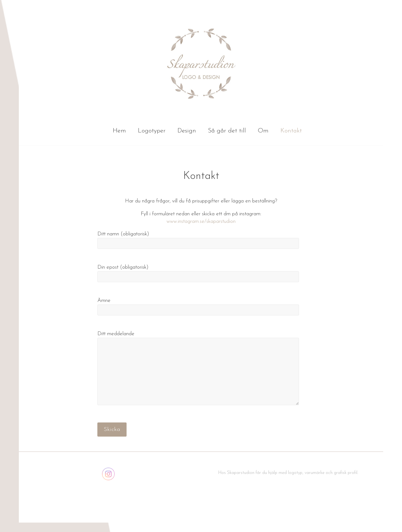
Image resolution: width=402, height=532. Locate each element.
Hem (119, 131)
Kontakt (291, 131)
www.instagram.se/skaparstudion (201, 221)
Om (263, 131)
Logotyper (152, 131)
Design (187, 131)
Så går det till (227, 131)
